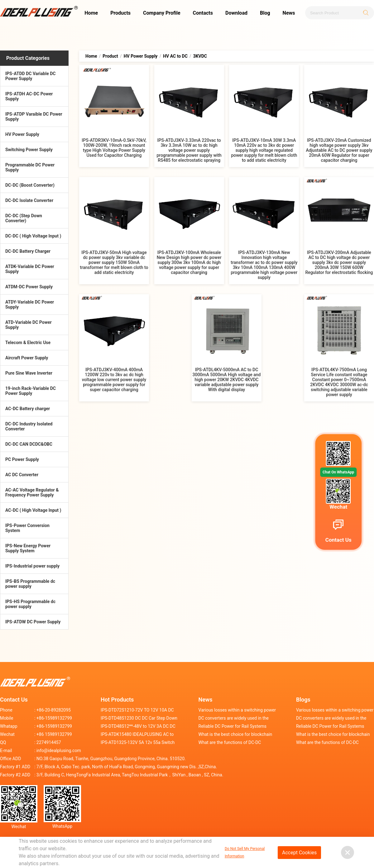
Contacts (203, 13)
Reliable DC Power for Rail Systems (233, 726)
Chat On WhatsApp (338, 472)
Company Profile (162, 13)
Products (120, 13)
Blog (265, 13)
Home (91, 13)
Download (236, 13)
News (289, 13)
